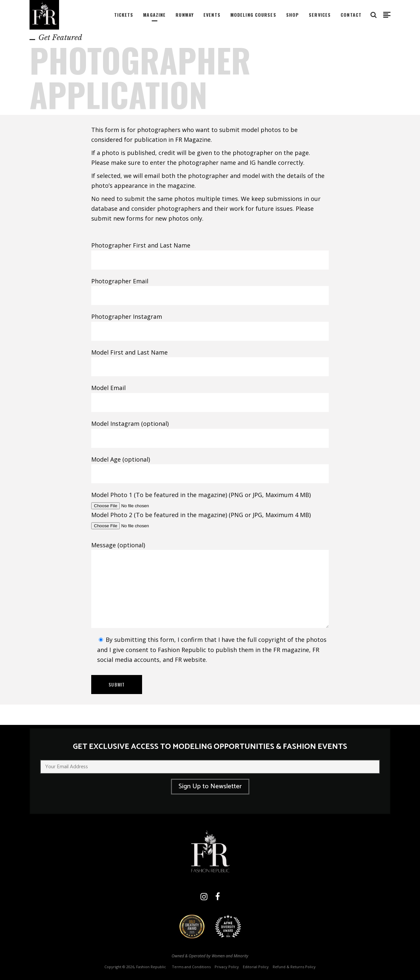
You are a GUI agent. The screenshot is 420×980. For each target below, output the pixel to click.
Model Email (210, 395)
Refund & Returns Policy (294, 967)
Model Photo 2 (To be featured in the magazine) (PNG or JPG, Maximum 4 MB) (201, 520)
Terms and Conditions (191, 967)
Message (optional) (210, 585)
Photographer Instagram (210, 324)
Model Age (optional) (210, 467)
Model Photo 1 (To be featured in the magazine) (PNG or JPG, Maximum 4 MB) (201, 500)
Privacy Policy (227, 967)
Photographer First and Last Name (210, 253)
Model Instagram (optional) (210, 431)
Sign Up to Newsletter (210, 786)
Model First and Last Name (210, 360)
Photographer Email (210, 289)
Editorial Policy (256, 967)
